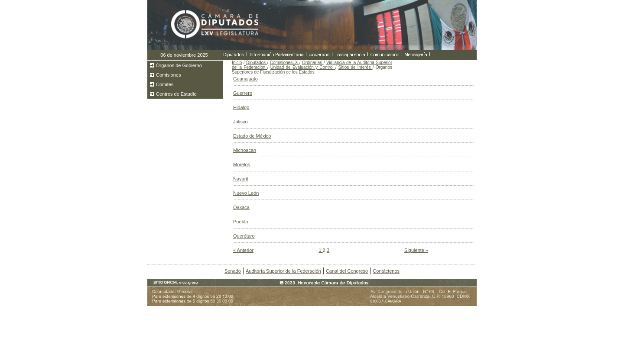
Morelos (242, 164)
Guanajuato (245, 79)
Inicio (237, 63)
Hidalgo (241, 107)
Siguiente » (416, 250)
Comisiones (168, 75)
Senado (233, 271)
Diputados (257, 63)
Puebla (240, 222)
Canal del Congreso (347, 271)
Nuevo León (246, 193)
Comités (165, 84)
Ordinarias (313, 63)
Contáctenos (386, 271)
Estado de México (252, 136)
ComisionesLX (285, 63)
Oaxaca (241, 207)
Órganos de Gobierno (179, 65)
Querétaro (244, 236)
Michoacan (245, 150)
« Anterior (243, 250)
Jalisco (240, 122)
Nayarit (241, 179)
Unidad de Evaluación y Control (303, 67)
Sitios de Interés (356, 67)
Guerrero (243, 93)
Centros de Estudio (176, 94)
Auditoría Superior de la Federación (283, 271)
